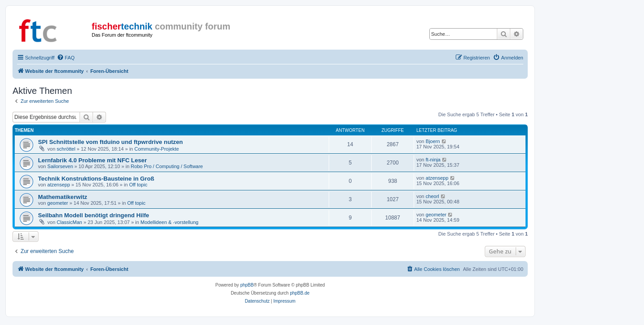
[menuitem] (66, 58)
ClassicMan (70, 222)
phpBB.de (300, 293)
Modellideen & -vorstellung (169, 222)
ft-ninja (433, 160)
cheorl (432, 196)
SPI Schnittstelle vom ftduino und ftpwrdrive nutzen (110, 142)
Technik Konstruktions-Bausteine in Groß (96, 179)
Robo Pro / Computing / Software (167, 166)
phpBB (247, 285)
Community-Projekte (157, 149)
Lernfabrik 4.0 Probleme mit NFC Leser (92, 160)
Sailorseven (60, 166)
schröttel (66, 149)
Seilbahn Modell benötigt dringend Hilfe (93, 215)
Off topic (138, 185)
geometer (58, 203)
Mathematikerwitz (63, 197)
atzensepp (59, 185)
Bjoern (433, 141)
